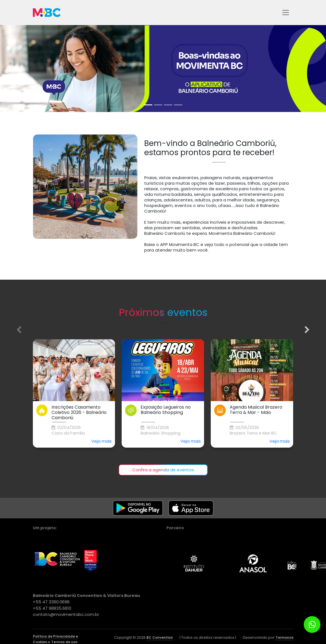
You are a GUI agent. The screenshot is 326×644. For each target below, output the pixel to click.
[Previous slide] (19, 330)
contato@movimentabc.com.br (66, 614)
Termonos (285, 637)
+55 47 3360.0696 (51, 602)
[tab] (148, 105)
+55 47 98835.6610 (52, 608)
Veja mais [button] (101, 441)
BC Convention (160, 637)
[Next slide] (307, 330)
